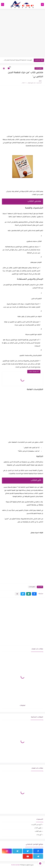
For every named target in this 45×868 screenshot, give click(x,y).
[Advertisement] (22, 33)
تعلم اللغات (38, 831)
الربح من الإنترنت (36, 824)
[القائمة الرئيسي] (42, 4)
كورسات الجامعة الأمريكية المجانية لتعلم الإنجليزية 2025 (17, 60)
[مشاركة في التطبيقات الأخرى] (17, 594)
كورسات (39, 835)
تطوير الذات (39, 68)
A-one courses (15, 865)
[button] (34, 594)
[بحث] (3, 4)
